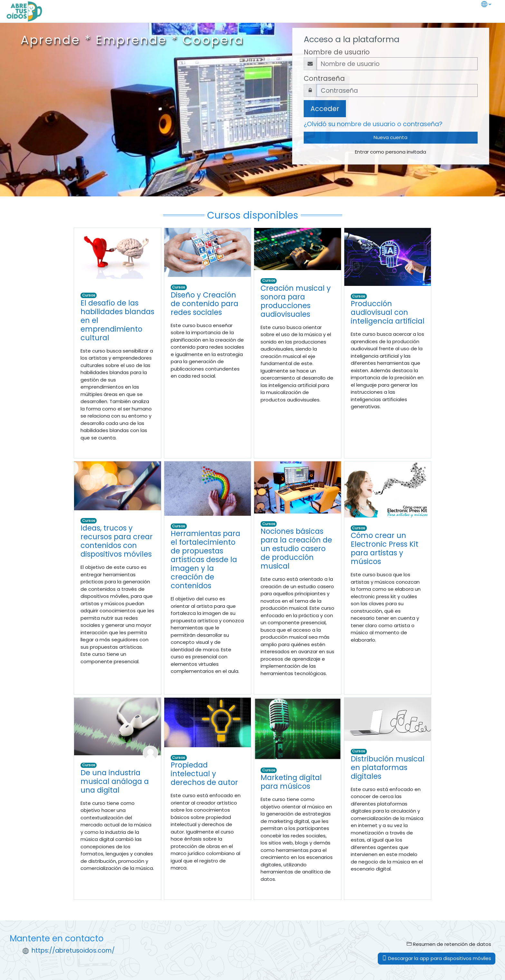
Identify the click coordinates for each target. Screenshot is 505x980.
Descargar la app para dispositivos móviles (437, 958)
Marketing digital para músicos (291, 782)
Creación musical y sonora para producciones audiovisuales (296, 301)
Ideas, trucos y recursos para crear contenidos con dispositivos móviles (117, 541)
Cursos (89, 295)
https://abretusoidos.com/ (73, 951)
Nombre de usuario (337, 52)
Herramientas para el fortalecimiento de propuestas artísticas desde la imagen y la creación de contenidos (205, 560)
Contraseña (324, 78)
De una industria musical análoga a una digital (115, 781)
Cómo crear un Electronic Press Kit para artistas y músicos (385, 548)
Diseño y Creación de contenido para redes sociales (205, 304)
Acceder (325, 109)
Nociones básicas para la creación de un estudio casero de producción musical (296, 549)
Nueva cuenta (391, 137)
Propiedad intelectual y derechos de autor (204, 774)
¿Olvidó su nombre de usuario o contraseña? (373, 124)
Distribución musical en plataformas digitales (388, 768)
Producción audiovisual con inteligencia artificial (388, 312)
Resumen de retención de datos (449, 944)
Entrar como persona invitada (391, 152)
